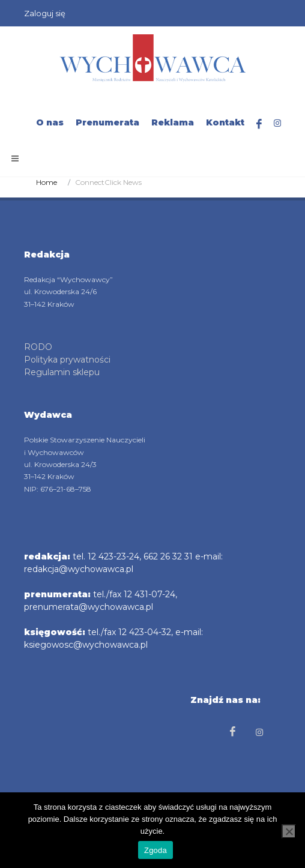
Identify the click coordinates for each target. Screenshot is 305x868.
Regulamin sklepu (62, 372)
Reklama (173, 122)
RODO (38, 347)
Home (47, 182)
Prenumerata (107, 122)
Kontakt (225, 122)
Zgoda (156, 850)
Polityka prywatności (67, 360)
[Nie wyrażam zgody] (289, 831)
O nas (50, 122)
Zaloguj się (45, 13)
